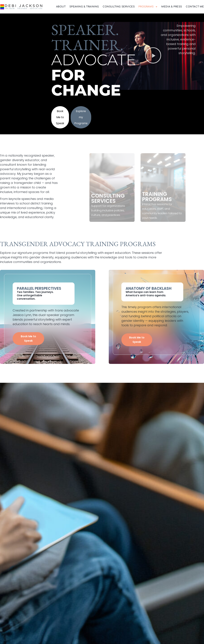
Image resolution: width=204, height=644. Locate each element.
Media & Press (172, 7)
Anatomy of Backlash (149, 288)
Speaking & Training (84, 7)
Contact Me (195, 7)
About (61, 7)
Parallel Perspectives (39, 288)
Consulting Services (119, 7)
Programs (148, 7)
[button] (153, 56)
